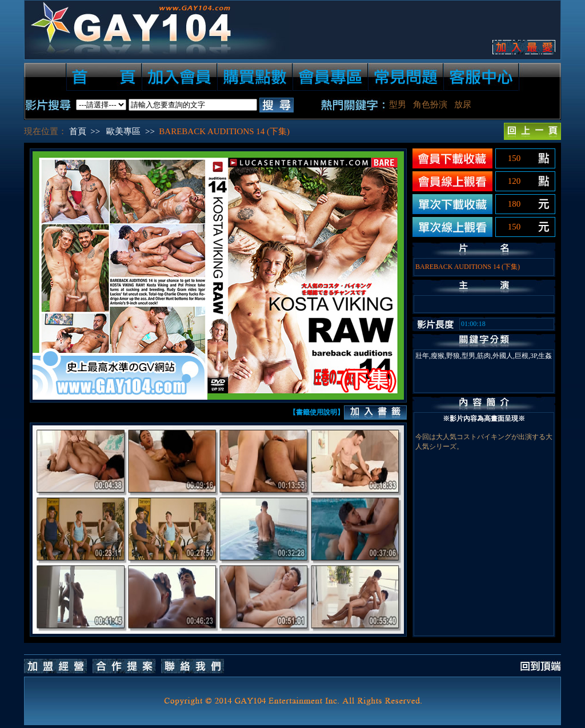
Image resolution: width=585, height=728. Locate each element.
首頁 (78, 131)
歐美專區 (123, 131)
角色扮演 (430, 104)
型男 (398, 104)
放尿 (463, 104)
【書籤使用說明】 (316, 412)
